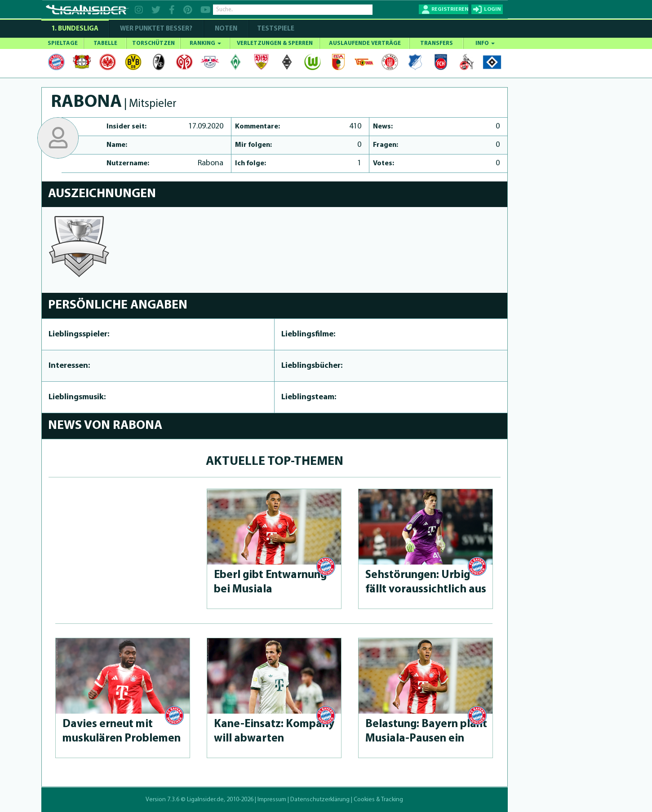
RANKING (205, 43)
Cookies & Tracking (378, 800)
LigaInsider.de (205, 800)
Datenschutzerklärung (320, 800)
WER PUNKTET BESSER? (156, 29)
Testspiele (275, 29)
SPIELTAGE (63, 43)
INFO (485, 43)
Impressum (272, 800)
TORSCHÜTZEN (153, 43)
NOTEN (226, 29)
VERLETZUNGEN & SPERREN (275, 43)
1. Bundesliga (75, 29)
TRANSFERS (437, 43)
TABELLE (105, 43)
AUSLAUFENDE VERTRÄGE (365, 43)
